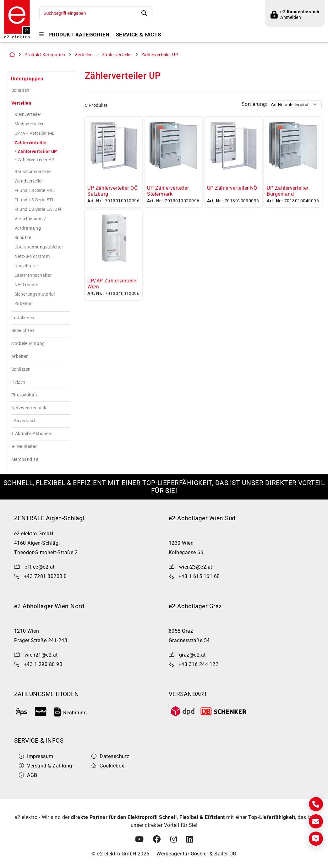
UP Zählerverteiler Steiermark (168, 192)
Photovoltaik (25, 396)
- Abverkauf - (25, 422)
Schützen (21, 371)
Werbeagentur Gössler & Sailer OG (196, 855)
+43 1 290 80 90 (43, 666)
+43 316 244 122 (198, 666)
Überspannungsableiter (39, 248)
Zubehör (23, 305)
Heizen (18, 383)
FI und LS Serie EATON (38, 210)
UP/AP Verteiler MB (35, 134)
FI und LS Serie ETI (34, 201)
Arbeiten (20, 358)
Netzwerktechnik (29, 409)
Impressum (36, 757)
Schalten (20, 92)
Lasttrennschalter (33, 276)
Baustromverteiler (33, 173)
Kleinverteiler (28, 116)
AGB (28, 776)
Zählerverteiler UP (160, 56)
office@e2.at (40, 568)
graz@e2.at (192, 656)
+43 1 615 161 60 (199, 577)
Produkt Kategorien (79, 35)
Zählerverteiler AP (36, 161)
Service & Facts (139, 35)
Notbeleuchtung (28, 345)
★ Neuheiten (25, 448)
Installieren (23, 319)
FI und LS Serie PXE (35, 192)
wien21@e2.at (41, 656)
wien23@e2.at (196, 568)
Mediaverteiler (29, 125)
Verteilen (84, 56)
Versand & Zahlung (46, 767)
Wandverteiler (29, 182)
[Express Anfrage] (316, 839)
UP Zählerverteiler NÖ (232, 189)
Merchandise (25, 461)
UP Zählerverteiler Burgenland (288, 192)
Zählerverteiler (117, 56)
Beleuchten (23, 332)
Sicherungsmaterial (35, 295)
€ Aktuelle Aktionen (31, 435)
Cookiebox (108, 767)
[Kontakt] (316, 804)
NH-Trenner (27, 286)
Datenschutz (110, 757)
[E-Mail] (316, 821)
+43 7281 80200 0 (45, 577)
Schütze (23, 239)
